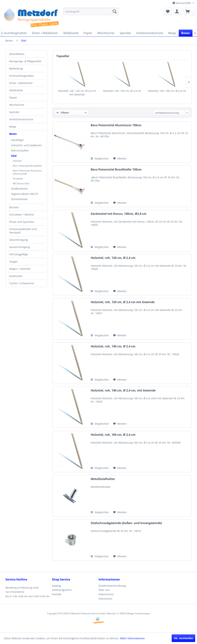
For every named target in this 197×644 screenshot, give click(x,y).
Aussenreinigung (20, 247)
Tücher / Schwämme (22, 283)
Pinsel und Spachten (22, 222)
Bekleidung (16, 68)
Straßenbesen (20, 189)
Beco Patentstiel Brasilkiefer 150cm (116, 170)
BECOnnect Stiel (21, 183)
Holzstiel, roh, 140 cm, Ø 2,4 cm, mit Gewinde (123, 390)
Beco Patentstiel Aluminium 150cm (116, 125)
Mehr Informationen (133, 638)
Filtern (63, 113)
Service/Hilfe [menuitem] (182, 3)
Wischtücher (17, 105)
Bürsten (14, 207)
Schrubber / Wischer (22, 215)
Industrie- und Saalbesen (26, 145)
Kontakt (57, 594)
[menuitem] (91, 11)
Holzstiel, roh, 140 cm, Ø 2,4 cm (167, 91)
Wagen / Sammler (20, 269)
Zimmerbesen (19, 199)
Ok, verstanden (183, 638)
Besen (13, 134)
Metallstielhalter (103, 479)
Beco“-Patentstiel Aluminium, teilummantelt (27, 172)
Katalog (56, 586)
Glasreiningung (19, 240)
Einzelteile (18, 179)
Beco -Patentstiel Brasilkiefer (27, 166)
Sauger (13, 262)
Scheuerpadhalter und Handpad (23, 231)
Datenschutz (106, 594)
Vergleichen (100, 158)
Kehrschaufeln (20, 150)
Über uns (104, 590)
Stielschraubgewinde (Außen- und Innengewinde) (126, 523)
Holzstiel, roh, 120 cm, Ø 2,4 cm (122, 91)
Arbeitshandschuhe (21, 119)
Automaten (16, 276)
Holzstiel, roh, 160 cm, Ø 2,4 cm (113, 435)
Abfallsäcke (16, 90)
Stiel (14, 156)
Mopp (13, 127)
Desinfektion (17, 54)
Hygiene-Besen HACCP (25, 194)
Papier (13, 98)
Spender (14, 112)
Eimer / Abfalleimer (21, 83)
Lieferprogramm (62, 590)
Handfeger (17, 140)
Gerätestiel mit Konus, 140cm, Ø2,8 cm (119, 214)
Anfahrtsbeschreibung (112, 586)
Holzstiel (17, 161)
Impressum (105, 599)
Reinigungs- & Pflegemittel (25, 61)
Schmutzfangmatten (22, 76)
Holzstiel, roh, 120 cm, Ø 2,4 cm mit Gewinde (77, 93)
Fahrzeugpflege (19, 254)
